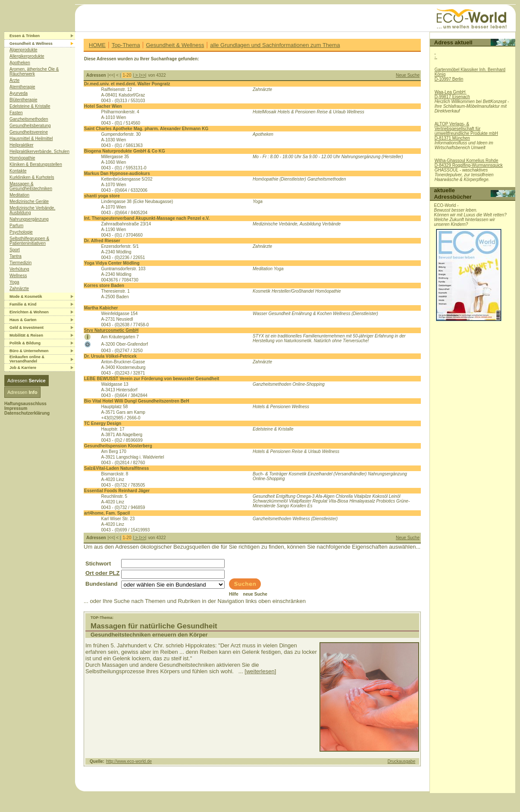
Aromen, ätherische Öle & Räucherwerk (34, 72)
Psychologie (21, 232)
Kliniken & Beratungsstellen (36, 164)
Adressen (27, 381)
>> (143, 75)
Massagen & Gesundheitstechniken (31, 186)
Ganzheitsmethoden (29, 119)
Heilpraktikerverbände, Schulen (39, 151)
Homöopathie (22, 158)
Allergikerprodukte (27, 56)
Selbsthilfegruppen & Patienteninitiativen (29, 241)
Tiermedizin (20, 263)
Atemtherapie (22, 87)
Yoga (14, 282)
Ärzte (14, 80)
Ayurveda (19, 93)
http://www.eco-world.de (129, 761)
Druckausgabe (401, 761)
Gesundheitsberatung (30, 126)
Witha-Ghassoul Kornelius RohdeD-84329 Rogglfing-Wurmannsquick (469, 163)
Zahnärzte (19, 289)
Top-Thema (126, 45)
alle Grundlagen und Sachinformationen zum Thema (275, 45)
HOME (97, 45)
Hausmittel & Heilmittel (31, 139)
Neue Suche (408, 75)
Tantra (16, 256)
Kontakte (18, 171)
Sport (15, 250)
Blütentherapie (23, 100)
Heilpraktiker (22, 145)
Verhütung (19, 269)
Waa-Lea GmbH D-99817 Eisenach (452, 94)
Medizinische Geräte (29, 201)
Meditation (19, 195)
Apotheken (20, 63)
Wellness (18, 276)
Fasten (16, 113)
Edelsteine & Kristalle (30, 106)
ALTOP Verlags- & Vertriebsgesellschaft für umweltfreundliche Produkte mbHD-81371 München (466, 131)
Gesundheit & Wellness (175, 45)
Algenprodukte (23, 50)
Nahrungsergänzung (29, 219)
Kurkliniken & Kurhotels (32, 177)
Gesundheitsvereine (29, 132)
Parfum (16, 226)
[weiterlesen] (260, 671)
